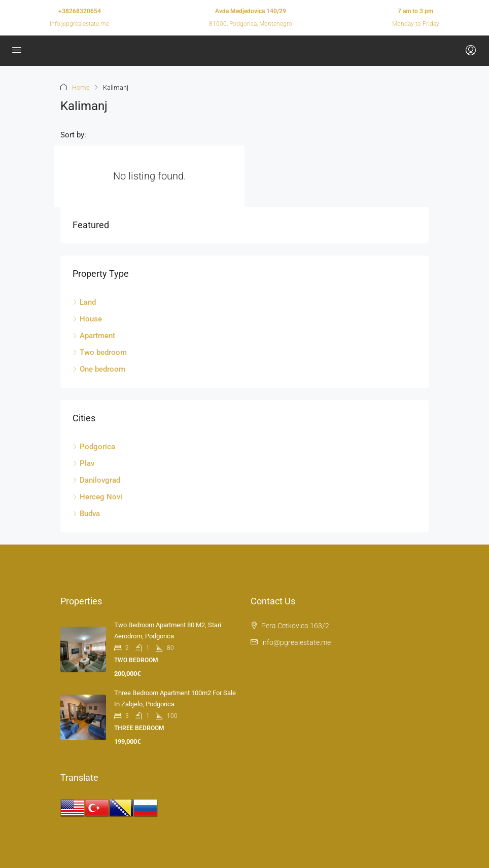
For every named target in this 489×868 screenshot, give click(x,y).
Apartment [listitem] (94, 336)
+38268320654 (80, 11)
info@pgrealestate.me (79, 24)
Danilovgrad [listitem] (96, 480)
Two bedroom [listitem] (100, 352)
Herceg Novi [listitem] (97, 497)
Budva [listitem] (86, 514)
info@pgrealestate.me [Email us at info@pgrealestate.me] (296, 642)
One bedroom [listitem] (99, 369)
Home (81, 87)
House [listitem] (87, 319)
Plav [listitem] (83, 463)
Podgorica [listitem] (94, 447)
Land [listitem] (84, 302)
